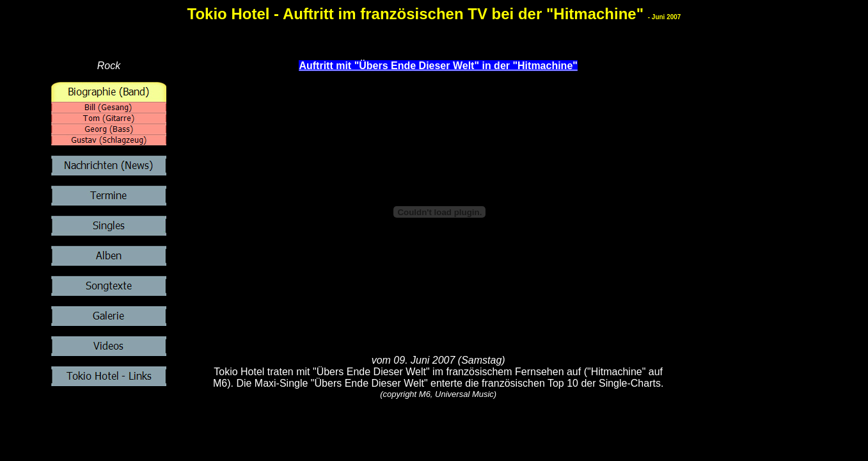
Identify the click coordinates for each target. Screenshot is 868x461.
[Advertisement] (441, 428)
